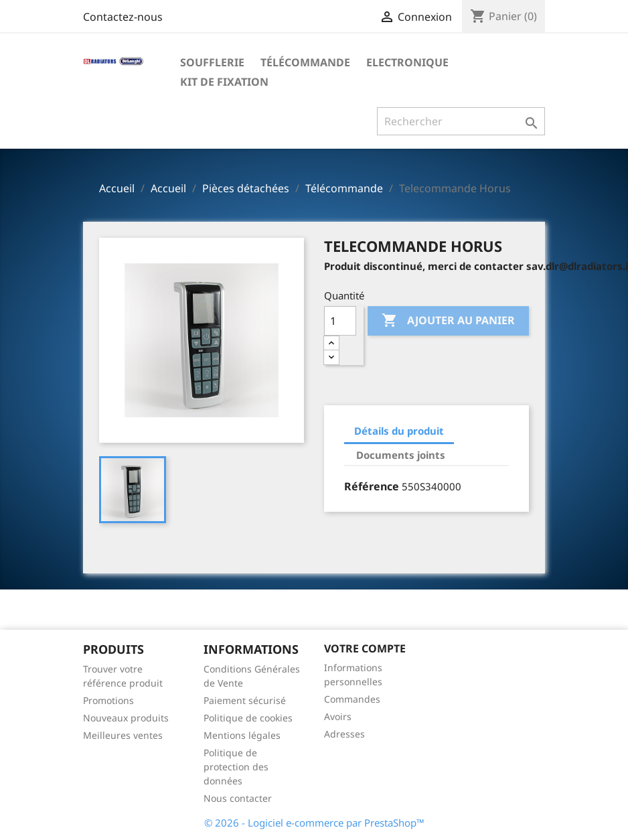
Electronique (407, 62)
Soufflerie (212, 62)
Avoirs (338, 716)
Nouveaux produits (126, 718)
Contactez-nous (123, 17)
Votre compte (365, 648)
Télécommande (305, 62)
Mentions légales (242, 735)
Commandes (352, 699)
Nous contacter (238, 798)
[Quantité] (340, 321)
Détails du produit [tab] (399, 431)
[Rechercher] (461, 121)
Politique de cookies (248, 718)
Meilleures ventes (123, 735)
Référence (372, 486)
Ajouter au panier (448, 321)
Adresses (344, 734)
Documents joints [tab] (401, 455)
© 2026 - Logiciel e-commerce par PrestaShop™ (314, 823)
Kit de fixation (224, 82)
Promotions (108, 700)
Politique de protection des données (236, 767)
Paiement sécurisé (245, 700)
